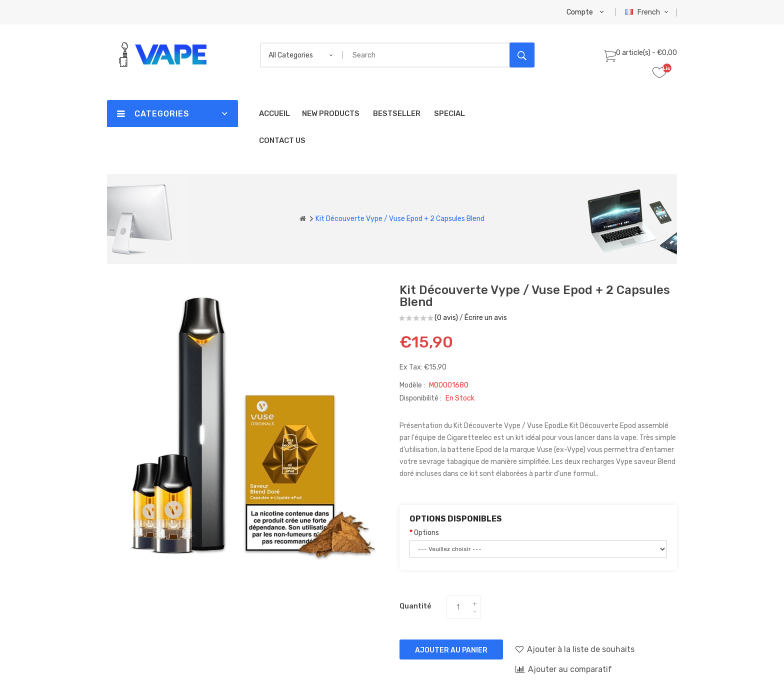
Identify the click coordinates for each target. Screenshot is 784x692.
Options (426, 533)
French (648, 12)
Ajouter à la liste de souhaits (575, 649)
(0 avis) (446, 318)
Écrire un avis (486, 318)
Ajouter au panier (451, 650)
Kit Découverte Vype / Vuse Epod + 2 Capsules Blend (400, 219)
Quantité (415, 606)
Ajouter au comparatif (564, 669)
